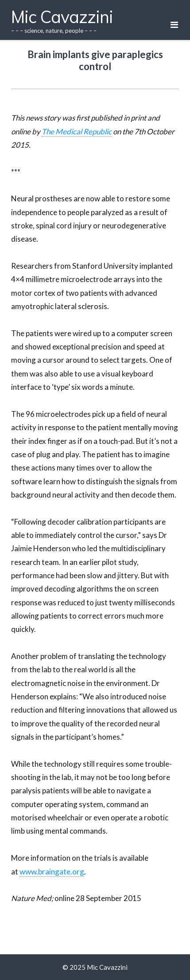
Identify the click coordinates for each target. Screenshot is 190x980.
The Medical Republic (77, 131)
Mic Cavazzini (107, 967)
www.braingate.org (52, 872)
